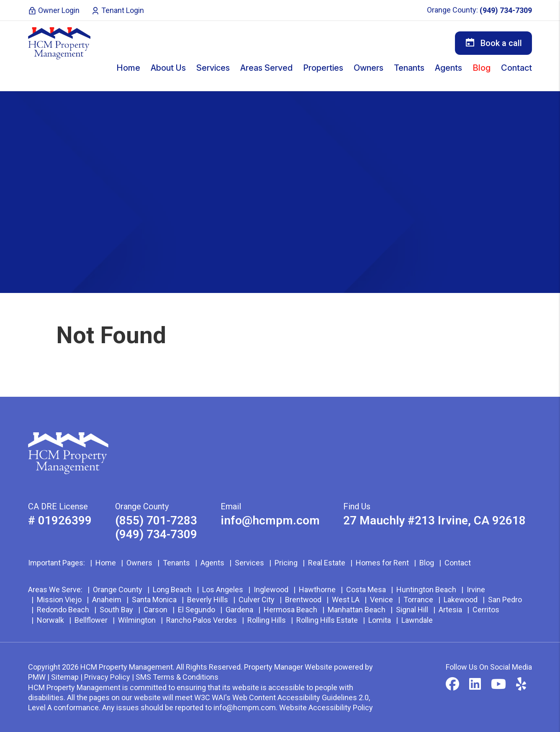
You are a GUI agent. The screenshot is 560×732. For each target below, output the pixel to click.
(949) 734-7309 (506, 10)
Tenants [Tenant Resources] (409, 68)
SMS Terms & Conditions (177, 677)
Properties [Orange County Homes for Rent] (323, 68)
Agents (448, 68)
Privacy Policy (107, 677)
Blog (482, 68)
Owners (139, 563)
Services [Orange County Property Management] (213, 68)
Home (106, 563)
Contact (516, 68)
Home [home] (128, 68)
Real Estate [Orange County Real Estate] (327, 563)
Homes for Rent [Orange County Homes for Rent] (382, 563)
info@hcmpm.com (270, 520)
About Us (168, 68)
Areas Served (266, 68)
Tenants (176, 563)
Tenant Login (118, 10)
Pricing (286, 563)
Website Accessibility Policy (326, 708)
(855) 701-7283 (156, 520)
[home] (59, 43)
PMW (37, 677)
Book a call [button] (493, 43)
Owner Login (54, 10)
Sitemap (65, 677)
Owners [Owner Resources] (369, 68)
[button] (452, 684)
